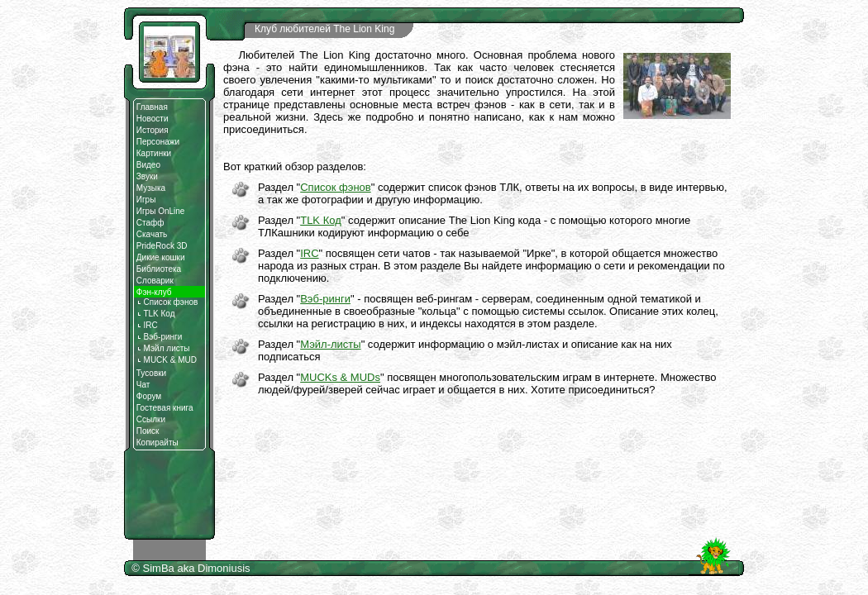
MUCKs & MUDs (340, 377)
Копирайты (157, 443)
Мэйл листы (163, 348)
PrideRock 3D (162, 246)
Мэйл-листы (330, 344)
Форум (149, 396)
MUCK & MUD (167, 360)
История (153, 130)
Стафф (150, 223)
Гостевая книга (165, 408)
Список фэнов (167, 302)
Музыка (151, 188)
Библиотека (159, 269)
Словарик (155, 281)
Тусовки (151, 373)
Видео (148, 165)
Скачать (152, 234)
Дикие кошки (161, 257)
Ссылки (151, 419)
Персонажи (158, 142)
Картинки (154, 153)
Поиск (148, 431)
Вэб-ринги (160, 337)
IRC (147, 325)
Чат (143, 385)
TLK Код (156, 314)
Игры (146, 200)
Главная (152, 107)
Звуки (147, 176)
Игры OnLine (161, 211)
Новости (153, 119)
